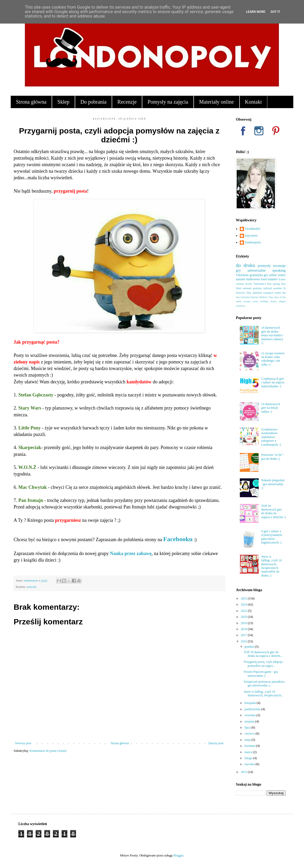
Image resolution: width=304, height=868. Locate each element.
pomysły (32, 587)
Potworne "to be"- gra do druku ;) (273, 457)
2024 (244, 604)
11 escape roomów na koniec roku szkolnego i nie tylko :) (273, 359)
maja (248, 740)
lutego (249, 758)
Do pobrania (93, 102)
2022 (244, 611)
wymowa (240, 306)
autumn (241, 279)
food (264, 279)
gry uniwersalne (251, 270)
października (253, 709)
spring (276, 284)
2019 (244, 623)
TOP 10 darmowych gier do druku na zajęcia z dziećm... (263, 654)
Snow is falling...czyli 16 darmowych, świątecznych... (264, 693)
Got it (275, 12)
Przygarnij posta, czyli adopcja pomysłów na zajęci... (263, 664)
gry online (270, 275)
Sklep (63, 102)
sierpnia (250, 721)
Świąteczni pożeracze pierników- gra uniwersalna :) (265, 684)
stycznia (250, 764)
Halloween (253, 279)
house (274, 301)
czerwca (250, 733)
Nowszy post (23, 743)
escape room (251, 301)
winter (282, 275)
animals (247, 288)
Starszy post (216, 743)
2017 (244, 635)
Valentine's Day (262, 284)
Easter (282, 279)
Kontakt (253, 102)
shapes (282, 301)
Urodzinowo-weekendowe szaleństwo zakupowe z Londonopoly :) (271, 437)
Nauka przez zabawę (131, 553)
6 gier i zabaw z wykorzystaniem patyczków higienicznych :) (272, 537)
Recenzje (127, 102)
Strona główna (31, 102)
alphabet (257, 293)
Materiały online (217, 102)
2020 (244, 617)
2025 (244, 598)
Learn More (256, 12)
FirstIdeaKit (253, 229)
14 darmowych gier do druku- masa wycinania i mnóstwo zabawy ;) (272, 335)
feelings (264, 301)
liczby (249, 284)
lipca (248, 727)
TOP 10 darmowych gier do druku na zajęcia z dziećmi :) (273, 511)
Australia (245, 297)
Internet (254, 297)
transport (268, 293)
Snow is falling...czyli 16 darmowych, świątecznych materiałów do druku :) (272, 566)
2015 (244, 772)
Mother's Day (266, 297)
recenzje (279, 266)
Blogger (178, 855)
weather (278, 288)
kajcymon (251, 236)
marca (249, 752)
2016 (244, 641)
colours (240, 284)
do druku (246, 265)
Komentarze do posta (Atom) (48, 751)
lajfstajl (268, 288)
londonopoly (253, 242)
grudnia (250, 647)
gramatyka (256, 275)
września (251, 715)
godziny (257, 288)
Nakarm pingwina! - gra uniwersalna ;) (273, 484)
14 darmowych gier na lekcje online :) (271, 408)
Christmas (242, 275)
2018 (244, 629)
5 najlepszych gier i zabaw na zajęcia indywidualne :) (273, 382)
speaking (279, 270)
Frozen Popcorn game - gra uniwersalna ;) (261, 674)
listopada (251, 703)
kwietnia (250, 746)
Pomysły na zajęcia (168, 102)
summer (273, 279)
